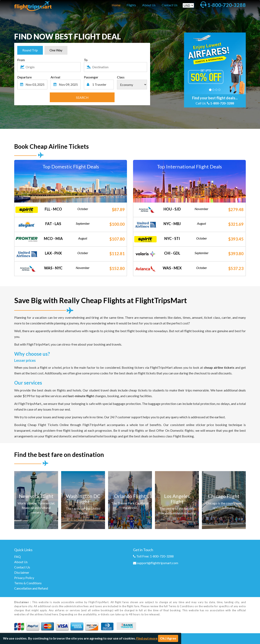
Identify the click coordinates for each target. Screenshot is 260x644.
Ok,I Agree (168, 638)
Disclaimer (22, 572)
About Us (149, 5)
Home (116, 5)
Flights (131, 5)
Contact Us (170, 5)
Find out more (147, 638)
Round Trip (30, 50)
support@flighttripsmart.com (158, 563)
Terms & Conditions (28, 583)
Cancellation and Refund (31, 588)
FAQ (17, 557)
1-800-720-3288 (222, 103)
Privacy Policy (24, 578)
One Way (56, 50)
